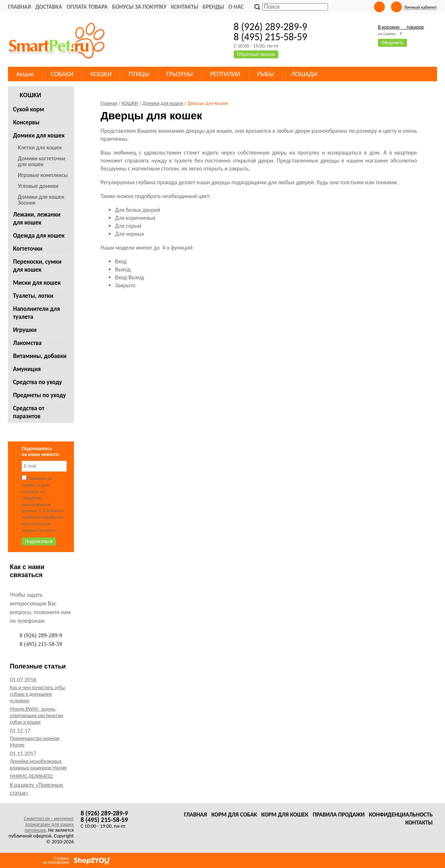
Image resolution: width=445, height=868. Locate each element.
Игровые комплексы (43, 175)
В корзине (401, 27)
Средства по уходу (38, 382)
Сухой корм (29, 109)
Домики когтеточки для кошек (41, 161)
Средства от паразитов (29, 412)
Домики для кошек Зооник (41, 200)
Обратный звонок (256, 54)
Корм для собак (234, 814)
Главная (19, 7)
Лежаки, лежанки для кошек (37, 219)
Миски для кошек (37, 283)
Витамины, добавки (40, 356)
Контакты (185, 7)
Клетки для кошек (40, 147)
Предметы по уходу (39, 395)
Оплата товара (87, 7)
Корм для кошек (285, 814)
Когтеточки (28, 249)
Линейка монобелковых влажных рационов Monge (38, 764)
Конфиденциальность (401, 814)
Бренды (213, 7)
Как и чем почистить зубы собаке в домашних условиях (38, 694)
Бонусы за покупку (139, 7)
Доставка (49, 7)
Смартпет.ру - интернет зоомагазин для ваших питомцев (49, 824)
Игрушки (25, 330)
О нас (236, 7)
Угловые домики (38, 186)
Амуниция (27, 369)
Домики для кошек (39, 135)
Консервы (26, 122)
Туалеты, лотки (33, 296)
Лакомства (27, 343)
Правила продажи (339, 814)
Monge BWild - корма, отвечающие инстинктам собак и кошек (36, 715)
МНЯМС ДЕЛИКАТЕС (32, 776)
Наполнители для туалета (36, 313)
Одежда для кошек (39, 236)
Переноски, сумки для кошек (37, 266)
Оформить (392, 43)
